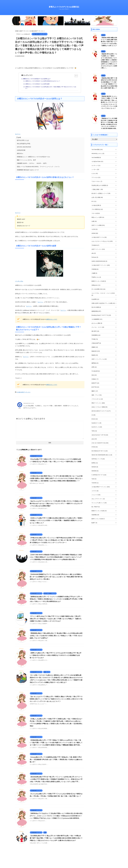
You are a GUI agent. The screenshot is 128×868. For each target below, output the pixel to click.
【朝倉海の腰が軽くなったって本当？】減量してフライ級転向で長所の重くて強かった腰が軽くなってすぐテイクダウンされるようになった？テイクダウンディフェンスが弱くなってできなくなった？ (109, 102)
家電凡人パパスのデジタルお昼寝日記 (64, 7)
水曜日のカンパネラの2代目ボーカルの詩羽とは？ (37, 79)
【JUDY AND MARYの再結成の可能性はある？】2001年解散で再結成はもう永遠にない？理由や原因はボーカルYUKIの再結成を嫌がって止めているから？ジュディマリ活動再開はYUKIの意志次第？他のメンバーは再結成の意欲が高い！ (56, 557)
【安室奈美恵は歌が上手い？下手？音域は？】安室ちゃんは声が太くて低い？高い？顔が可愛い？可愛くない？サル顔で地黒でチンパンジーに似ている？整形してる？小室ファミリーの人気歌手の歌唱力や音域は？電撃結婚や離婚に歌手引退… (56, 743)
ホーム (54, 856)
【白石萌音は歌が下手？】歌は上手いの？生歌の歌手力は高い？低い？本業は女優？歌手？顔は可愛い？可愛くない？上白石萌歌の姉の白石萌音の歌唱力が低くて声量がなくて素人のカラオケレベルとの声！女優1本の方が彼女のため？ (56, 838)
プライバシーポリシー (62, 856)
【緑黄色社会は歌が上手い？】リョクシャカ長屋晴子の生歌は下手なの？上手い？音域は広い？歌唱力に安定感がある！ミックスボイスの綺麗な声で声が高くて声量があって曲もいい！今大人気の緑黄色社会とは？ (56, 599)
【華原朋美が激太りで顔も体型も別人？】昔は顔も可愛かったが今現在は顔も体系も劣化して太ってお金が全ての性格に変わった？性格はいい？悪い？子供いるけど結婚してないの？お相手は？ (56, 636)
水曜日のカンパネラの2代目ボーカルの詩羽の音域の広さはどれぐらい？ (43, 81)
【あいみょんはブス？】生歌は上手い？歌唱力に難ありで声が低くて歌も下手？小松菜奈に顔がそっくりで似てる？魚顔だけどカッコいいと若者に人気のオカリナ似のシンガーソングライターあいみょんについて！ (56, 699)
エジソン (39, 119)
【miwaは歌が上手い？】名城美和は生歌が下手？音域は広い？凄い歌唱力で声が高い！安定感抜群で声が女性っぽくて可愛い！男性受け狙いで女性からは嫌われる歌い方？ (56, 760)
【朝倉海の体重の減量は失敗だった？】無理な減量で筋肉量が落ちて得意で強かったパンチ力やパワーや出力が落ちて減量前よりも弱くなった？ (109, 42)
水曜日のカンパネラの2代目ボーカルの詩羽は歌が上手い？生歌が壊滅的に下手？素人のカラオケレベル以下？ (51, 88)
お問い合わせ (73, 856)
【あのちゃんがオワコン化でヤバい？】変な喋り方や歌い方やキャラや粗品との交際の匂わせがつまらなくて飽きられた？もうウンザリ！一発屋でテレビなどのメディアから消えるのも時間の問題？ (56, 504)
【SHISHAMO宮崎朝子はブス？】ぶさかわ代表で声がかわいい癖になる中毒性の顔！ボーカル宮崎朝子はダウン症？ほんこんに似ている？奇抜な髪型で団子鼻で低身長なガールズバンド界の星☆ (56, 577)
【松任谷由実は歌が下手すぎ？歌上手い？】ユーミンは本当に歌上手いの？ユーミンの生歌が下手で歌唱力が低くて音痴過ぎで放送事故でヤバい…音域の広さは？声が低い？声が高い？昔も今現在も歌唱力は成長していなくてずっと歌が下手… (56, 779)
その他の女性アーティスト (24, 392)
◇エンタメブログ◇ (64, 863)
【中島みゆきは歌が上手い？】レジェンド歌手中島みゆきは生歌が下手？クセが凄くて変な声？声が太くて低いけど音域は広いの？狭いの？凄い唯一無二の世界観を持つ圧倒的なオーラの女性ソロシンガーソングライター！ (56, 540)
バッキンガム (39, 266)
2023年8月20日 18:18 (29, 403)
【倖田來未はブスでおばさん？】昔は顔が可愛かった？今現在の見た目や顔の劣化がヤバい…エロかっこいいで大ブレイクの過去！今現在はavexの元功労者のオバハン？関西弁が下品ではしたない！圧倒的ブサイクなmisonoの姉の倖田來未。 (56, 816)
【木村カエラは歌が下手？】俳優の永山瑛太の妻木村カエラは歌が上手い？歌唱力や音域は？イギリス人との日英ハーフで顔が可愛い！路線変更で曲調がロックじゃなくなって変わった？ (56, 520)
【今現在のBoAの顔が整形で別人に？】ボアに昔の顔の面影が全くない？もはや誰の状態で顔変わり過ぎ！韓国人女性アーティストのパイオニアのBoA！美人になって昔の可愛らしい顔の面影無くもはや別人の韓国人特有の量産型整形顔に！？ (56, 479)
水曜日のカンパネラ (52, 319)
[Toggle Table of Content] (75, 76)
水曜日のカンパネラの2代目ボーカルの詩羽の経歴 (37, 84)
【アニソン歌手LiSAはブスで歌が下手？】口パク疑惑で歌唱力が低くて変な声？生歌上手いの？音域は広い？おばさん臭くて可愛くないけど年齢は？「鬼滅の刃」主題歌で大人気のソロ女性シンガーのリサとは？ (56, 619)
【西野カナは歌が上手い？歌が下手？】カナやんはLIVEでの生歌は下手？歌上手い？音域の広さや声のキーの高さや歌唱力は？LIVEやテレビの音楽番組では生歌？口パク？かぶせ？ (56, 655)
